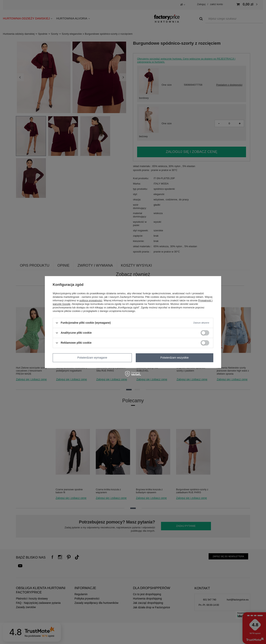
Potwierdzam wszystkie (175, 358)
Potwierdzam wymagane (92, 358)
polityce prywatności (91, 300)
